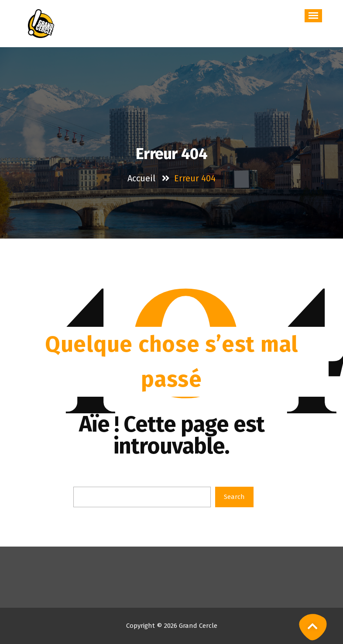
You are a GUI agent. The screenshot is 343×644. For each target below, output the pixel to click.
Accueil (141, 178)
